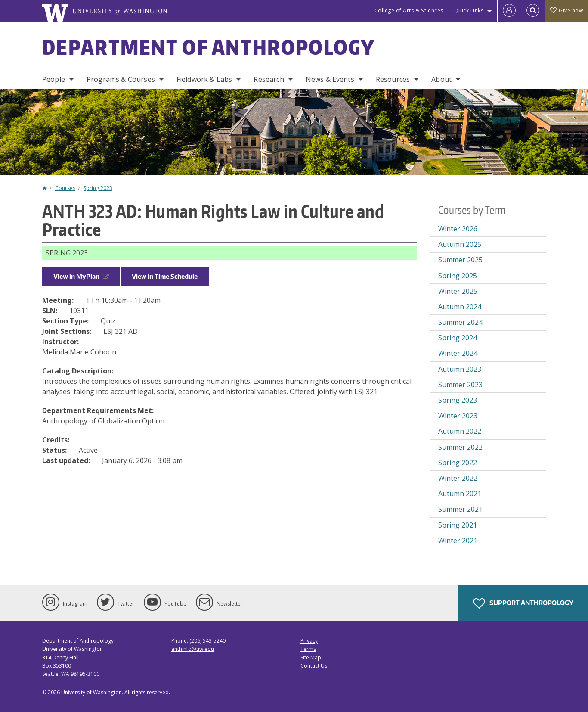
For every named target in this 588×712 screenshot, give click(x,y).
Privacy (309, 641)
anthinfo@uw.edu (193, 649)
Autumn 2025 (460, 244)
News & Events (330, 79)
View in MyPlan (81, 276)
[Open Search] (533, 11)
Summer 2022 (460, 447)
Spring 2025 (458, 276)
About (441, 79)
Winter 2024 (458, 353)
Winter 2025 (458, 291)
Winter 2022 (458, 478)
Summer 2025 (460, 260)
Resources (393, 79)
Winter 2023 (458, 416)
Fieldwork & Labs (204, 79)
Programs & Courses (121, 79)
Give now (566, 11)
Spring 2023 (98, 188)
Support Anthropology (523, 603)
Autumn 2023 (460, 369)
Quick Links (469, 11)
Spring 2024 (458, 338)
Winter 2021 (458, 541)
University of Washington (91, 692)
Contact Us (314, 666)
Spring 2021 (458, 525)
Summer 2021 (460, 509)
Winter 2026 (458, 229)
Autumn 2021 (460, 494)
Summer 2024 (460, 322)
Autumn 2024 (460, 307)
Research (269, 79)
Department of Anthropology (209, 47)
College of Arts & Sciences (409, 11)
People (54, 79)
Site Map (311, 658)
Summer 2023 (460, 385)
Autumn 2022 (460, 431)
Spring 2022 (458, 463)
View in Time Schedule (165, 276)
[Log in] (509, 11)
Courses (65, 188)
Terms (308, 649)
